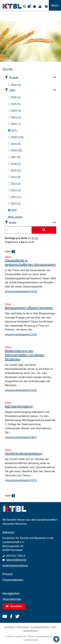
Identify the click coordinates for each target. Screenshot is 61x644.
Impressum (10, 627)
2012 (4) (14, 190)
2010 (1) (14, 204)
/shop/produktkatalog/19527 (21, 437)
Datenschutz (23, 627)
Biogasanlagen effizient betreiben (29, 308)
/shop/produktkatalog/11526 (21, 291)
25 (33, 238)
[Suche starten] (44, 230)
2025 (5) (14, 104)
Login (40, 6)
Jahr (12, 90)
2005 (12, 210)
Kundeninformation (40, 627)
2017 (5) (14, 157)
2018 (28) (15, 150)
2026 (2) (14, 97)
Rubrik (14, 78)
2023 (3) (14, 117)
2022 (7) (14, 124)
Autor (13, 223)
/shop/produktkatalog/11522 (21, 390)
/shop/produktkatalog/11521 (21, 480)
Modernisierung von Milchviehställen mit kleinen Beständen (25, 355)
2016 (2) (14, 164)
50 (37, 238)
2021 (12, 131)
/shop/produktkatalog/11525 (21, 334)
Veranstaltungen (12, 599)
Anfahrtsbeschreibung (15, 566)
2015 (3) (14, 171)
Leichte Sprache (35, 6)
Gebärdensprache (30, 6)
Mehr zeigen (15, 217)
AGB (53, 627)
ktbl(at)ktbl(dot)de (16, 560)
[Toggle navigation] (55, 5)
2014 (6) (14, 177)
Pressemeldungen (13, 580)
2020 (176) (16, 137)
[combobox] (18, 230)
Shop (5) (15, 85)
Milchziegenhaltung (19, 406)
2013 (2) (14, 184)
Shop (46, 6)
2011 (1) (14, 197)
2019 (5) (14, 144)
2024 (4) (14, 111)
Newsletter (14, 606)
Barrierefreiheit (30, 631)
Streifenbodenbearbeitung (24, 454)
